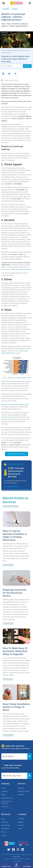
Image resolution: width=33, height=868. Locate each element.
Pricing (4, 835)
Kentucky (21, 825)
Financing (4, 822)
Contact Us (5, 807)
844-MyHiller (27, 865)
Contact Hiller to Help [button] (16, 454)
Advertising (5, 829)
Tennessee (21, 819)
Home (3, 24)
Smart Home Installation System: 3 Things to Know (16, 707)
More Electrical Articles (11, 506)
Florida (20, 829)
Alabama (21, 822)
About (3, 788)
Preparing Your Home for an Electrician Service (15, 593)
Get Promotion (11, 487)
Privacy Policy (16, 857)
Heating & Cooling (24, 791)
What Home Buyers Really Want (19, 378)
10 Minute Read (8, 565)
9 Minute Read (8, 679)
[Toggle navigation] (30, 3)
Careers (4, 795)
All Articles (6, 9)
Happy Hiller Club (7, 798)
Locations (4, 791)
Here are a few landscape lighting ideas (15, 404)
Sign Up (27, 66)
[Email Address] (12, 66)
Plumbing (21, 788)
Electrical (15, 9)
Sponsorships (6, 825)
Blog (9, 24)
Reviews (4, 832)
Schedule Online (6, 865)
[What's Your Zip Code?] (14, 776)
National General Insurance (21, 269)
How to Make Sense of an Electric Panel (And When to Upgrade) (15, 651)
